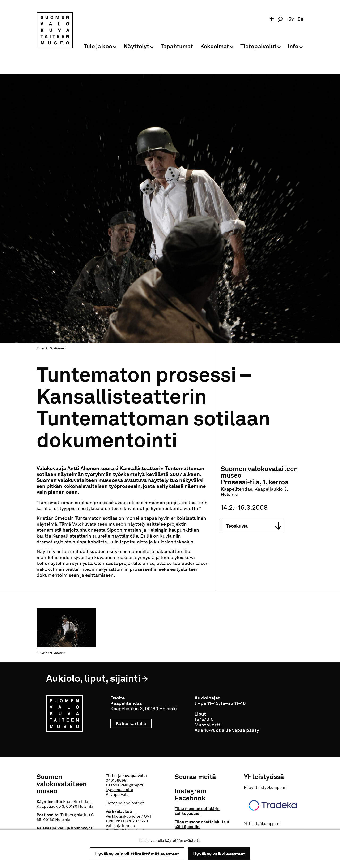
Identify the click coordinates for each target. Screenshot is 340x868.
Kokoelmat (215, 46)
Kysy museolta (120, 790)
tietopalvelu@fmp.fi (124, 785)
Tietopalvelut (258, 46)
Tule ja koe (98, 46)
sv (291, 19)
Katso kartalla (134, 723)
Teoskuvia (254, 526)
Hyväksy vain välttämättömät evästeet (137, 854)
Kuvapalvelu (117, 794)
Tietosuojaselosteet (125, 803)
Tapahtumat (177, 46)
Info (293, 46)
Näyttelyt (136, 46)
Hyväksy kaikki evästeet (219, 854)
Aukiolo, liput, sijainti (93, 678)
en (300, 19)
